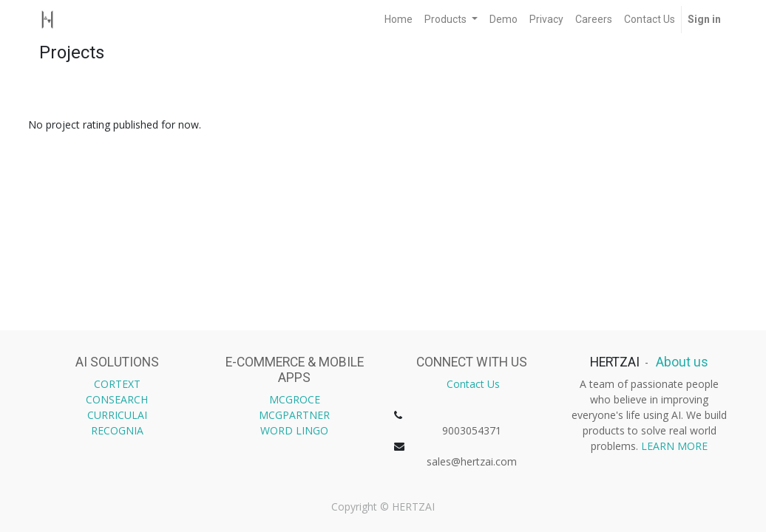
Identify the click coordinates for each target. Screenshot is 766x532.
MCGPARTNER (294, 415)
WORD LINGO (294, 430)
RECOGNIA (117, 430)
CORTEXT (117, 384)
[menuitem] (399, 20)
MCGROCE (295, 399)
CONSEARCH (117, 399)
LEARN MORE (674, 446)
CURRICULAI (117, 415)
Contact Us (473, 384)
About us (681, 362)
